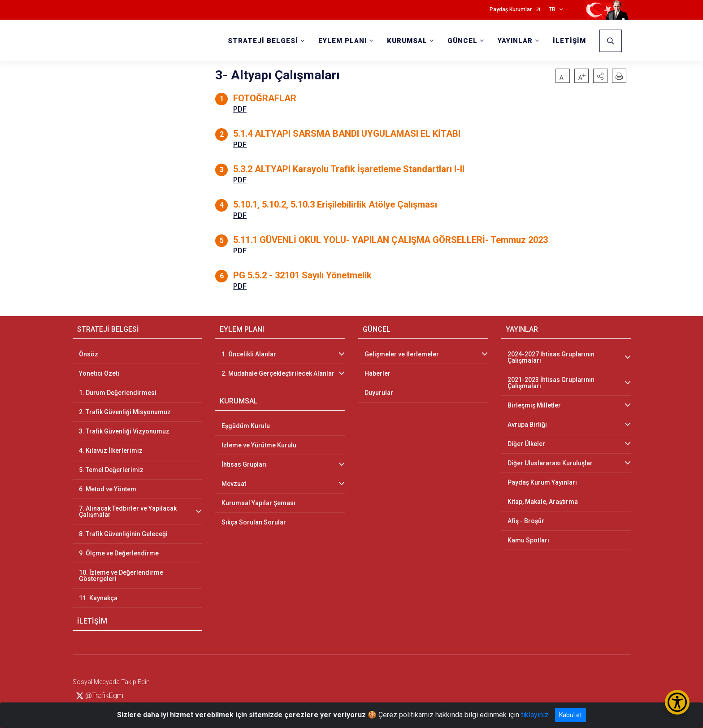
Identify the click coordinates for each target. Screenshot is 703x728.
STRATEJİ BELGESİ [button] (263, 41)
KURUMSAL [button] (407, 41)
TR (552, 10)
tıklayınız (535, 715)
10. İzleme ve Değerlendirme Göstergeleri (121, 576)
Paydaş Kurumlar (511, 10)
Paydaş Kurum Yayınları (542, 482)
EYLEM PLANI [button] (343, 41)
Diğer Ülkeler (526, 444)
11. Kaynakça (98, 598)
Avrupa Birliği (527, 425)
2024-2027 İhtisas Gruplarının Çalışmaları (551, 357)
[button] (600, 76)
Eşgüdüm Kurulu (246, 426)
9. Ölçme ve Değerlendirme (119, 553)
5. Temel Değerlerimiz (111, 470)
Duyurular (379, 393)
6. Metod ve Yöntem (108, 489)
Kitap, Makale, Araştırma (543, 502)
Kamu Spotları (528, 540)
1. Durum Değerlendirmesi (118, 393)
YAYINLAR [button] (515, 41)
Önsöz (89, 354)
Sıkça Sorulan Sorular (254, 522)
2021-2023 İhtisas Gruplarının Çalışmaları (551, 383)
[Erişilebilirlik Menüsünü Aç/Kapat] (677, 702)
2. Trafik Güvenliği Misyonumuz (125, 412)
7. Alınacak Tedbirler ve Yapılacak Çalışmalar (128, 511)
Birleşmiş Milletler (534, 405)
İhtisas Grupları (244, 464)
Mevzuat (234, 484)
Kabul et (571, 715)
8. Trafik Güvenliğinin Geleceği (123, 534)
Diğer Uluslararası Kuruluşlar (550, 463)
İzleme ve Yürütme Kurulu (259, 445)
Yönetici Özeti (99, 373)
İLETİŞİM (569, 41)
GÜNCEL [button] (462, 41)
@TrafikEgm (100, 695)
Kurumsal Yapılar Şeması (258, 503)
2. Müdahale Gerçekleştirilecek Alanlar (278, 373)
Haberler (378, 373)
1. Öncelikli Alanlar (249, 354)
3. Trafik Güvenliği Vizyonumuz (124, 431)
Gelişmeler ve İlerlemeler (402, 354)
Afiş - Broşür (526, 521)
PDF (240, 109)
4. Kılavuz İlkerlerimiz (111, 451)
